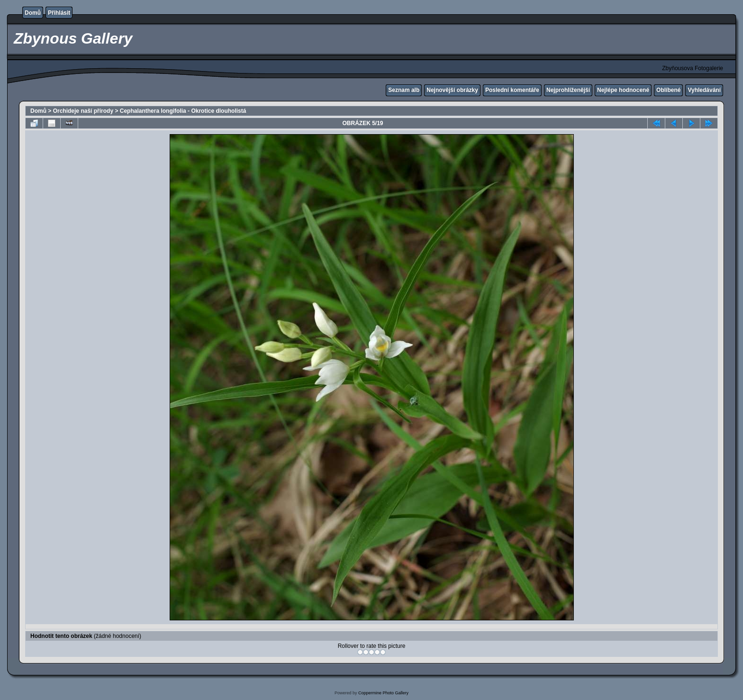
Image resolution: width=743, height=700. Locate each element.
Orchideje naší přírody (83, 111)
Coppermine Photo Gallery (383, 693)
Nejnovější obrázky (452, 90)
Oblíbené (668, 90)
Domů (33, 13)
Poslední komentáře (512, 90)
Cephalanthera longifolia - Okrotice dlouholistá (183, 111)
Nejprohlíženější (568, 90)
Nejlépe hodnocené (623, 90)
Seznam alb (404, 90)
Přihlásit (59, 13)
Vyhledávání (704, 90)
